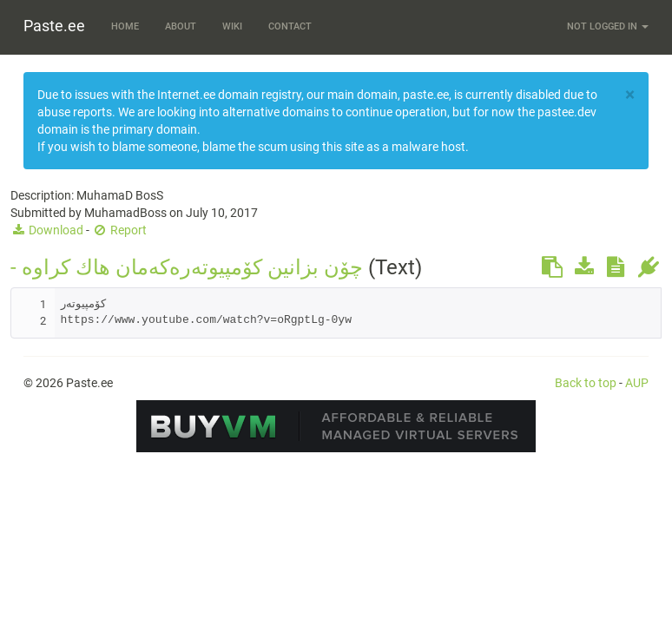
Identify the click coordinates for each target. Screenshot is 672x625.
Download (47, 230)
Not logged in (608, 26)
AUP (637, 383)
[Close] (630, 95)
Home (125, 26)
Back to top (586, 383)
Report (119, 230)
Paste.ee (54, 26)
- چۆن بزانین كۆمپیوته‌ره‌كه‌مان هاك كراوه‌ (187, 267)
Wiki (232, 26)
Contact (290, 26)
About (181, 26)
